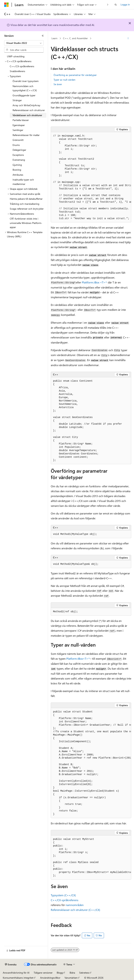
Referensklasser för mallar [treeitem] (26, 135)
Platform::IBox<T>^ (78, 659)
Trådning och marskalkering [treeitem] (25, 204)
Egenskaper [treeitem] (19, 125)
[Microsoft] (6, 5)
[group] (91, 177)
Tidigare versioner (43, 973)
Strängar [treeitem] (17, 100)
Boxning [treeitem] (17, 170)
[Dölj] (43, 36)
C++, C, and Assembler (75, 38)
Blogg (60, 973)
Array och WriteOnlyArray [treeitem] (26, 105)
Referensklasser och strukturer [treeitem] (29, 110)
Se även (58, 84)
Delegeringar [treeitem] (19, 150)
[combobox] (24, 43)
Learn (54, 38)
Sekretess (84, 973)
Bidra (72, 973)
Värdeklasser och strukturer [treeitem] (27, 115)
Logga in (125, 4)
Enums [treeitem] (16, 145)
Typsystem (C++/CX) (63, 895)
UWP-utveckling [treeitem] (16, 56)
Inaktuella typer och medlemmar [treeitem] (23, 182)
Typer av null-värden (64, 80)
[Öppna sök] (116, 5)
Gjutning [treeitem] (17, 165)
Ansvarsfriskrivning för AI (16, 973)
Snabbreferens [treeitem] (17, 71)
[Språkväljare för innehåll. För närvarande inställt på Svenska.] (11, 965)
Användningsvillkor (50, 978)
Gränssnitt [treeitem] (18, 140)
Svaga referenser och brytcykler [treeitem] (27, 209)
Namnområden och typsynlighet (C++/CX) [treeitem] (25, 88)
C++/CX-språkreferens (65, 900)
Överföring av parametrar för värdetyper (75, 75)
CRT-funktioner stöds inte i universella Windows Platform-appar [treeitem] (26, 223)
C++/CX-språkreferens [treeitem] (22, 66)
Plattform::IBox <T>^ (94, 282)
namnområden (75, 905)
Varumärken (71, 978)
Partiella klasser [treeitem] (21, 120)
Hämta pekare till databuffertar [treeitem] (26, 199)
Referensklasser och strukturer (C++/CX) (75, 910)
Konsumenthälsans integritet (18, 978)
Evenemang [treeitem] (19, 160)
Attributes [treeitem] (18, 175)
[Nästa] (108, 5)
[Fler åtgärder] (128, 38)
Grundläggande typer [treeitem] (24, 95)
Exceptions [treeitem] (18, 155)
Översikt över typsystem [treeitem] (26, 81)
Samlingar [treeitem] (18, 130)
